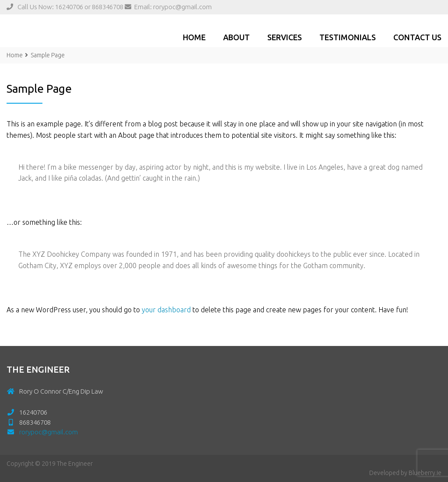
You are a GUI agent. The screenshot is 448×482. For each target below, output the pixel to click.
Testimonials (348, 37)
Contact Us (417, 37)
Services (285, 37)
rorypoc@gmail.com (182, 7)
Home (194, 37)
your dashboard (166, 310)
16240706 (69, 7)
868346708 (108, 7)
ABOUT (236, 37)
